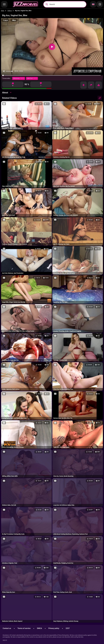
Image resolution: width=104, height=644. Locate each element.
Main (3, 11)
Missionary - (19, 78)
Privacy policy (54, 628)
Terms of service (24, 628)
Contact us (7, 628)
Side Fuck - (32, 78)
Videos (10, 11)
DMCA (39, 628)
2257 (68, 628)
